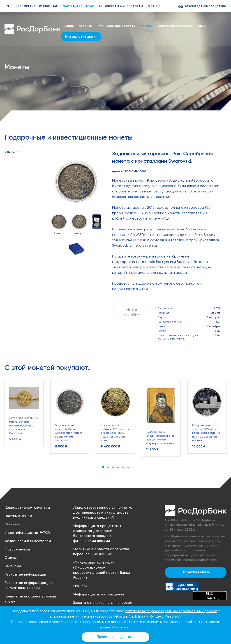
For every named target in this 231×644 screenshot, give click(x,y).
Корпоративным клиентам (37, 6)
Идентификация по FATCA (27, 533)
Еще (202, 26)
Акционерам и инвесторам (121, 6)
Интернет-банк (81, 36)
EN (7, 6)
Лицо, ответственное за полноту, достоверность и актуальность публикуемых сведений (103, 513)
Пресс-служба (17, 549)
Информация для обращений (98, 594)
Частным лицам (18, 516)
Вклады (69, 26)
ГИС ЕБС (81, 586)
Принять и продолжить (116, 637)
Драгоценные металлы (174, 26)
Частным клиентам (79, 6)
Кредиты (85, 26)
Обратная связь (196, 572)
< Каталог (13, 152)
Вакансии (13, 566)
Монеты (146, 26)
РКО (100, 26)
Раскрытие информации (25, 575)
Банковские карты (121, 26)
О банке (154, 6)
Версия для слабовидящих (206, 6)
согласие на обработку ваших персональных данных (171, 611)
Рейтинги (12, 524)
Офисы (11, 558)
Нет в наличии (132, 312)
